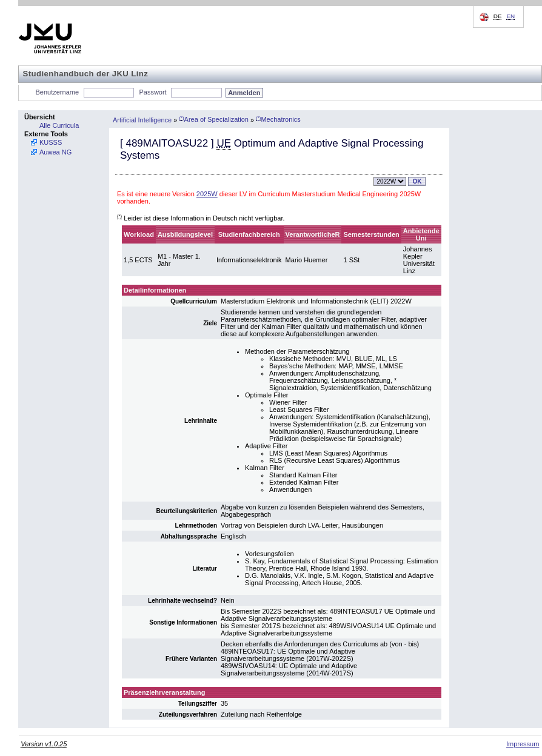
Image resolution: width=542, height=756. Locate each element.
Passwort (152, 92)
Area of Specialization (214, 119)
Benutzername (58, 92)
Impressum (523, 744)
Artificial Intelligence (142, 119)
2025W (207, 194)
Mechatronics (278, 119)
